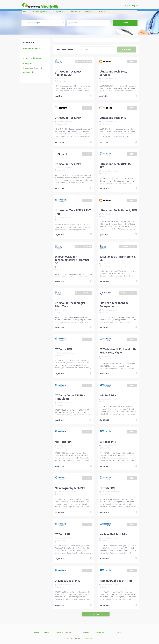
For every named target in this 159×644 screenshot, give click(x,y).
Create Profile (101, 632)
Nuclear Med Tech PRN (113, 534)
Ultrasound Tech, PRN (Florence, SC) (68, 73)
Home (36, 632)
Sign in (128, 6)
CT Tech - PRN (63, 349)
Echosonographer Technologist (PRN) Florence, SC (73, 260)
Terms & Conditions (64, 632)
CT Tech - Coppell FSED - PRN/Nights (70, 397)
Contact (47, 632)
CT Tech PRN (107, 488)
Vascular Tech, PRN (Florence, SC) (118, 258)
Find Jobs (125, 23)
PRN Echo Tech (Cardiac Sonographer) (114, 305)
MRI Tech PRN (108, 396)
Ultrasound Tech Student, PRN (118, 210)
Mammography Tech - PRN (116, 581)
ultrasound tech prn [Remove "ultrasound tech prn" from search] (31, 48)
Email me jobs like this (64, 49)
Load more (96, 614)
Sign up (135, 6)
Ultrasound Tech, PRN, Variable (113, 73)
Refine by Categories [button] (33, 58)
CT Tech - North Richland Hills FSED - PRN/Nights (118, 351)
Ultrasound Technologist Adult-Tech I (70, 305)
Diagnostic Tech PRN (68, 581)
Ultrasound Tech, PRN (68, 118)
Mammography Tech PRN (70, 488)
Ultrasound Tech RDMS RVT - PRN (117, 166)
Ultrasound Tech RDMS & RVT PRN (73, 212)
